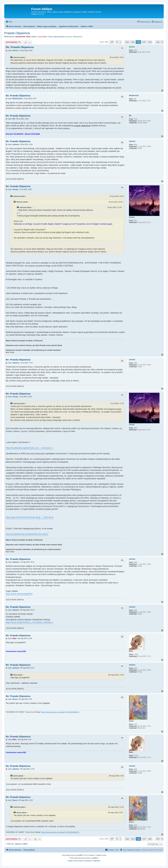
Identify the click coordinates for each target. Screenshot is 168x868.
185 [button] (133, 42)
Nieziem (132, 47)
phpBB (80, 855)
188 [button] (150, 42)
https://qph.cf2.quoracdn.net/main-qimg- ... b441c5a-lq (30, 517)
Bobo (28, 37)
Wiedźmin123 (134, 96)
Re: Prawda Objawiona (20, 47)
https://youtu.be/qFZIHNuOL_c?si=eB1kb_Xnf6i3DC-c (29, 622)
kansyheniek (20, 37)
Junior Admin (42, 37)
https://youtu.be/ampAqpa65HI (19, 594)
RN (130, 116)
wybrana (17, 57)
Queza (131, 721)
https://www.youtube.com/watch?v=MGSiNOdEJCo (60, 712)
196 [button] (158, 42)
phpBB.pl (95, 858)
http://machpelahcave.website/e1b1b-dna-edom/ (27, 534)
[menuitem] (9, 22)
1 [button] (120, 42)
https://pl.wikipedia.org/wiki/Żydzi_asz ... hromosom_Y (29, 448)
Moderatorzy (78, 37)
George (132, 217)
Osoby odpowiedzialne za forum (60, 37)
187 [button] (144, 42)
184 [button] (127, 42)
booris (34, 37)
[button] (112, 42)
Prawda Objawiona (17, 33)
